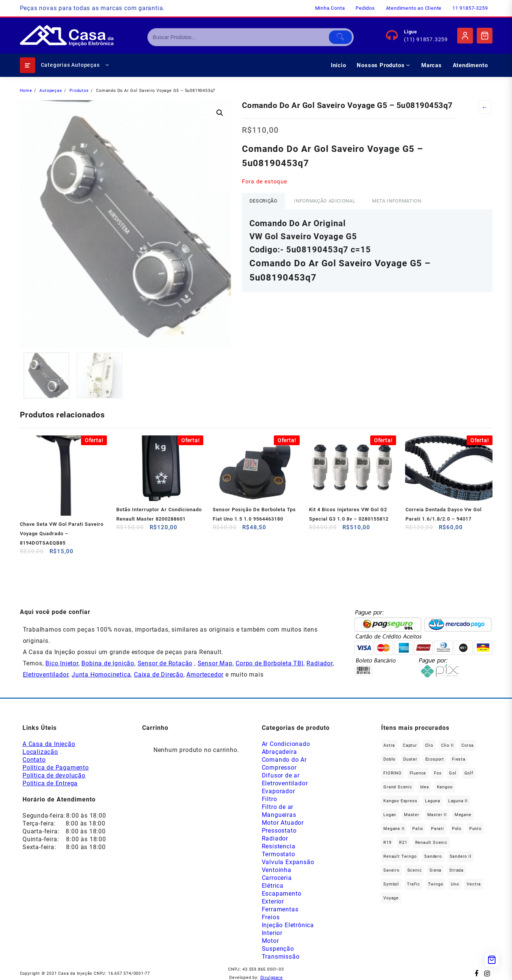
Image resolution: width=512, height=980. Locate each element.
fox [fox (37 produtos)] (438, 773)
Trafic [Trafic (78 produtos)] (414, 884)
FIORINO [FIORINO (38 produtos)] (393, 773)
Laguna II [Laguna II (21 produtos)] (458, 801)
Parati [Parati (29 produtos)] (438, 829)
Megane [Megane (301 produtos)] (463, 815)
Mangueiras (279, 815)
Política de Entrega (50, 783)
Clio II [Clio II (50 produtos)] (447, 745)
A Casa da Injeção (49, 744)
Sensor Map (215, 663)
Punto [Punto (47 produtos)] (475, 829)
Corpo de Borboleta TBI (270, 663)
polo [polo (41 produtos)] (457, 829)
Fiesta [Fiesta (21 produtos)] (459, 759)
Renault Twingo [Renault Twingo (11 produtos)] (400, 856)
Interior (272, 933)
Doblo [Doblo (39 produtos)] (389, 759)
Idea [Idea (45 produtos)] (425, 787)
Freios (271, 917)
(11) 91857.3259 (426, 39)
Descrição (264, 201)
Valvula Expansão (288, 862)
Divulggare (272, 978)
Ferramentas (280, 909)
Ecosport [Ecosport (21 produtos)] (435, 759)
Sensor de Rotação (165, 663)
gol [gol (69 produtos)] (453, 773)
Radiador (319, 663)
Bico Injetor (62, 663)
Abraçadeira (279, 752)
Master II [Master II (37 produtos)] (437, 815)
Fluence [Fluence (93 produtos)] (418, 773)
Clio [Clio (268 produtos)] (429, 745)
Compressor (279, 768)
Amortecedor (205, 675)
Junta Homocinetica (101, 675)
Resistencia (279, 846)
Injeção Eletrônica (288, 925)
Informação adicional (325, 201)
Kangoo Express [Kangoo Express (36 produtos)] (400, 801)
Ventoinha (277, 870)
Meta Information (397, 201)
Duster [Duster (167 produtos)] (410, 759)
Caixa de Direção (159, 675)
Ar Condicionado (286, 744)
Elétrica (273, 886)
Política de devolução (54, 775)
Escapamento (282, 894)
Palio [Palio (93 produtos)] (418, 829)
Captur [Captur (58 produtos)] (410, 745)
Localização (40, 752)
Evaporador (279, 791)
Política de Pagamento (56, 768)
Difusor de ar (281, 775)
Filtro (270, 799)
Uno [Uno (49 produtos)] (455, 884)
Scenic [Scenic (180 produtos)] (415, 870)
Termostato (279, 854)
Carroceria (277, 878)
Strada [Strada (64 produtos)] (456, 870)
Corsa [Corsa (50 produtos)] (468, 745)
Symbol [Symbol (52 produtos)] (391, 884)
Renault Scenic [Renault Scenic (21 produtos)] (431, 843)
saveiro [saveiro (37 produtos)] (391, 870)
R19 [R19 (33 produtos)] (387, 843)
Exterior (273, 901)
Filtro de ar (278, 807)
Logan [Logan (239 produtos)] (390, 815)
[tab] (264, 201)
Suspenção (278, 949)
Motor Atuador (283, 823)
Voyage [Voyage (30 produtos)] (391, 898)
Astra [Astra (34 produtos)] (389, 745)
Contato (34, 760)
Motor (270, 941)
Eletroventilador (46, 675)
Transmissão (281, 957)
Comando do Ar (284, 760)
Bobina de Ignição (108, 663)
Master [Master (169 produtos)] (412, 815)
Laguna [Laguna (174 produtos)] (433, 801)
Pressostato (279, 831)
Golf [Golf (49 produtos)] (469, 773)
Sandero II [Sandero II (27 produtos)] (461, 856)
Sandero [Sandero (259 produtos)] (433, 856)
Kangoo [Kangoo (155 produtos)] (445, 787)
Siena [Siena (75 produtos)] (435, 870)
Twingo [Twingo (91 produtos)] (436, 884)
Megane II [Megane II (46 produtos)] (394, 829)
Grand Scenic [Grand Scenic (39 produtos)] (398, 787)
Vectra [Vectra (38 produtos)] (474, 884)
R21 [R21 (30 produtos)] (403, 843)
